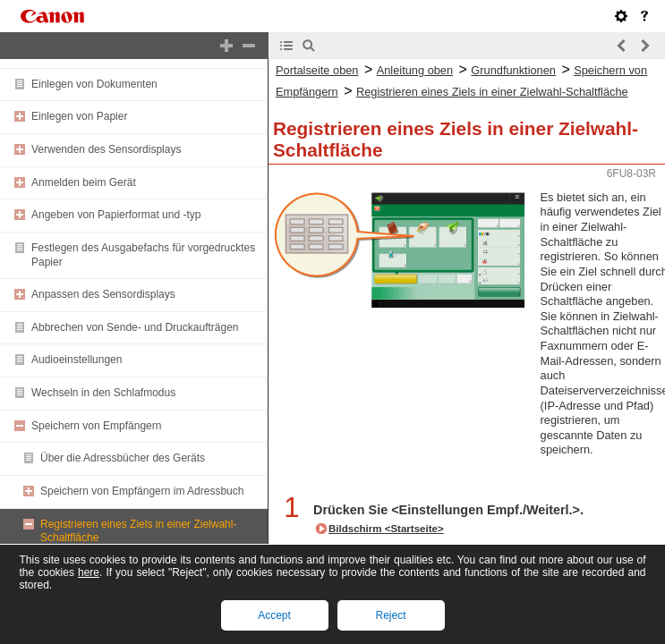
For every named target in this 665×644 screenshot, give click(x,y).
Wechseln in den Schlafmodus (103, 393)
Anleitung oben (415, 70)
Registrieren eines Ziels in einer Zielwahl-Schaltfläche (492, 92)
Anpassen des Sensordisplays (103, 294)
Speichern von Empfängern (96, 426)
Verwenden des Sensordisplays (106, 149)
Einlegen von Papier (79, 116)
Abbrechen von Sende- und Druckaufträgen (135, 327)
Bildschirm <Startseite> (386, 529)
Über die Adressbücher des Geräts (123, 458)
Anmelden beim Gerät (84, 182)
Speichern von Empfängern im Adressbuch (142, 491)
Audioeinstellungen (77, 360)
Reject (390, 615)
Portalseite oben (317, 70)
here (89, 572)
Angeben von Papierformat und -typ (116, 215)
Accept (274, 615)
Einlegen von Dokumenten (94, 84)
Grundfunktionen (513, 70)
